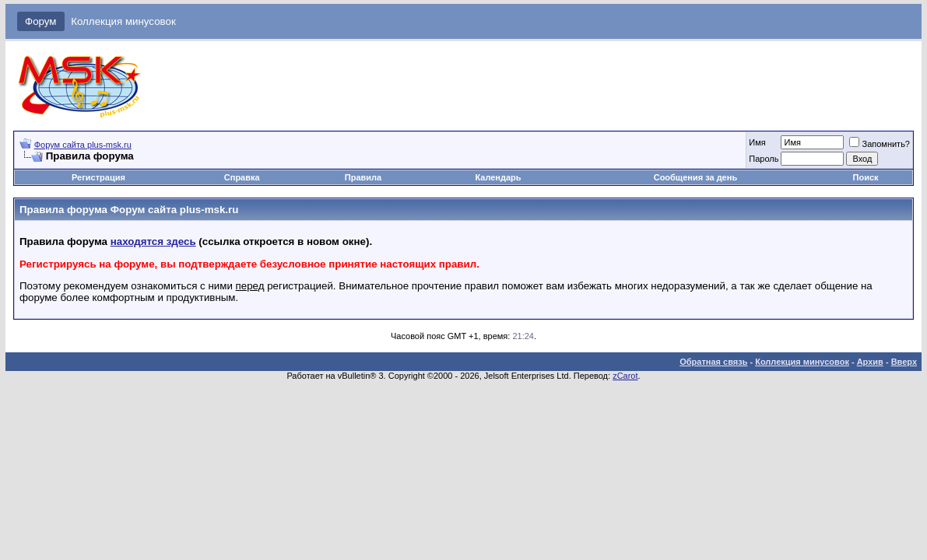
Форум (41, 21)
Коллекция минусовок (123, 21)
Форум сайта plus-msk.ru (83, 145)
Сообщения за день (695, 177)
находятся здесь (153, 241)
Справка (242, 177)
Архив (870, 362)
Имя (757, 142)
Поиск (866, 177)
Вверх (904, 362)
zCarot (625, 376)
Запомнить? (880, 144)
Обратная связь (713, 362)
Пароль (764, 159)
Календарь (498, 177)
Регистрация (98, 177)
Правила (363, 177)
